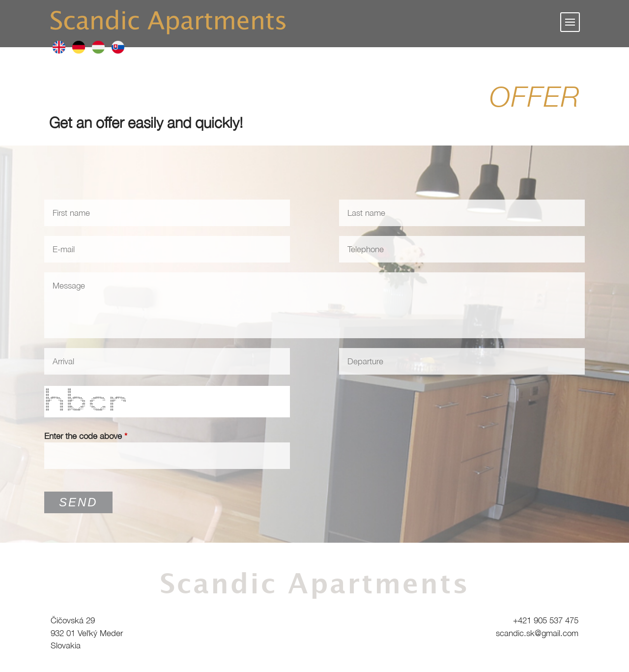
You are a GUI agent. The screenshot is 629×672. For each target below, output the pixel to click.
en (59, 47)
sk (118, 47)
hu (98, 47)
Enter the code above (86, 436)
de (79, 47)
